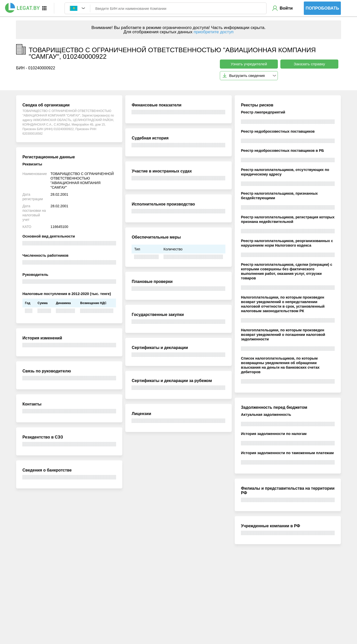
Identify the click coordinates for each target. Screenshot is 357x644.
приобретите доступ (214, 32)
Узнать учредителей (249, 64)
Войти (286, 8)
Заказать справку (309, 64)
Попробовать (322, 8)
